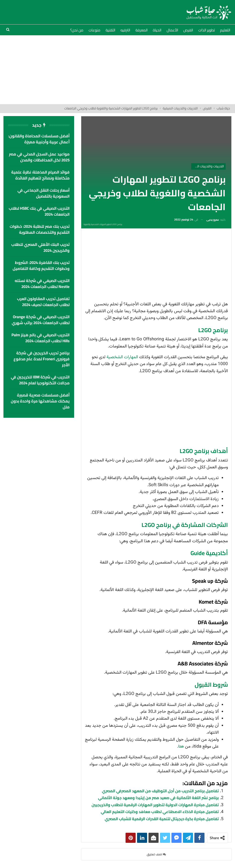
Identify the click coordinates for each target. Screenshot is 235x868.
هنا (181, 747)
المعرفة (141, 30)
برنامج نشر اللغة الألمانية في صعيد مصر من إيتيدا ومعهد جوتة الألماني (158, 798)
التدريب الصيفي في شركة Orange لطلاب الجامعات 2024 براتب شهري (41, 320)
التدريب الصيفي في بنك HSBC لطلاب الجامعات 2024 (39, 211)
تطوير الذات (207, 30)
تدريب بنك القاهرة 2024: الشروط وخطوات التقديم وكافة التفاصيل (41, 266)
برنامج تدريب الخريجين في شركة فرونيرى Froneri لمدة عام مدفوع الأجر (42, 359)
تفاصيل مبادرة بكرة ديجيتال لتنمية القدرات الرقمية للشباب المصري (162, 819)
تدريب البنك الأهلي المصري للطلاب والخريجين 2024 (40, 247)
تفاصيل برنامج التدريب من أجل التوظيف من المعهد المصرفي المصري (160, 791)
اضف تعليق (156, 854)
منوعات (94, 30)
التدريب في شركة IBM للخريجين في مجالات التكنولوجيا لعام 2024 (40, 380)
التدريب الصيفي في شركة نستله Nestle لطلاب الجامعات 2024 (42, 284)
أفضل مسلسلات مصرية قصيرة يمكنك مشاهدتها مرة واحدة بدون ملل (40, 401)
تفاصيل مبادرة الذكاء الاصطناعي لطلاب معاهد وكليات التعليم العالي (160, 812)
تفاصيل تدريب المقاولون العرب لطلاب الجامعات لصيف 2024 (43, 302)
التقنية (110, 30)
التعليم (225, 30)
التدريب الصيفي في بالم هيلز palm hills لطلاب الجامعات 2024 (41, 338)
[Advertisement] (117, 70)
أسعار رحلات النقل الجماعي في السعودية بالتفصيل (43, 193)
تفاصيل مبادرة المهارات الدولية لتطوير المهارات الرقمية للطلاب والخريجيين (155, 805)
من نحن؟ (77, 30)
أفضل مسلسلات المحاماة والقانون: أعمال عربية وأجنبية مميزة (39, 139)
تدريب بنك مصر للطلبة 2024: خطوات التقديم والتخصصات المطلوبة (40, 229)
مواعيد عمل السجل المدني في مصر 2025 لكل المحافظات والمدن (39, 157)
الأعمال (172, 30)
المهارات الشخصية (122, 357)
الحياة (157, 30)
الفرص (188, 30)
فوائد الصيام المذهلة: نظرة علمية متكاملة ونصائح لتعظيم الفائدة (40, 175)
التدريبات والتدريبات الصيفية (208, 166)
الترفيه (125, 30)
